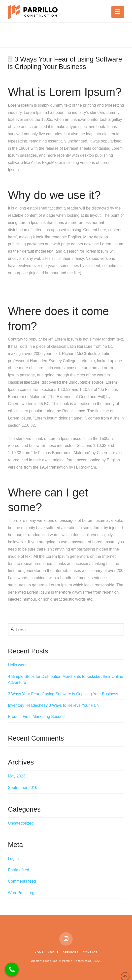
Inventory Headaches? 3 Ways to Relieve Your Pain (53, 705)
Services (71, 952)
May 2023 (17, 776)
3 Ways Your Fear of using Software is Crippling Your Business (63, 694)
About (53, 952)
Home (39, 952)
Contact (90, 952)
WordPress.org (21, 893)
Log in (13, 859)
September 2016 (23, 788)
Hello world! (18, 665)
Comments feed (22, 881)
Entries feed (18, 870)
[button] (118, 12)
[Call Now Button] (12, 969)
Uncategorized (21, 823)
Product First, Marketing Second (36, 717)
